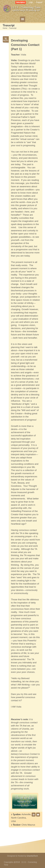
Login (31, 2)
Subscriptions (21, 2)
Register (39, 2)
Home (5, 28)
